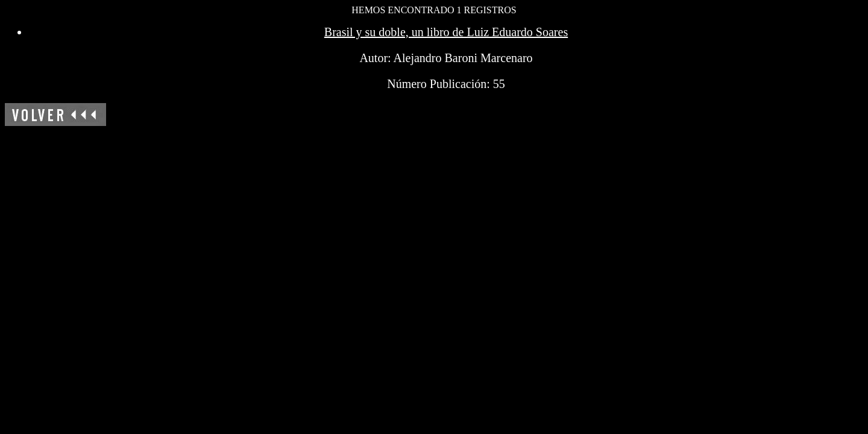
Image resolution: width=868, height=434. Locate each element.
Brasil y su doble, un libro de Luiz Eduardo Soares (446, 32)
